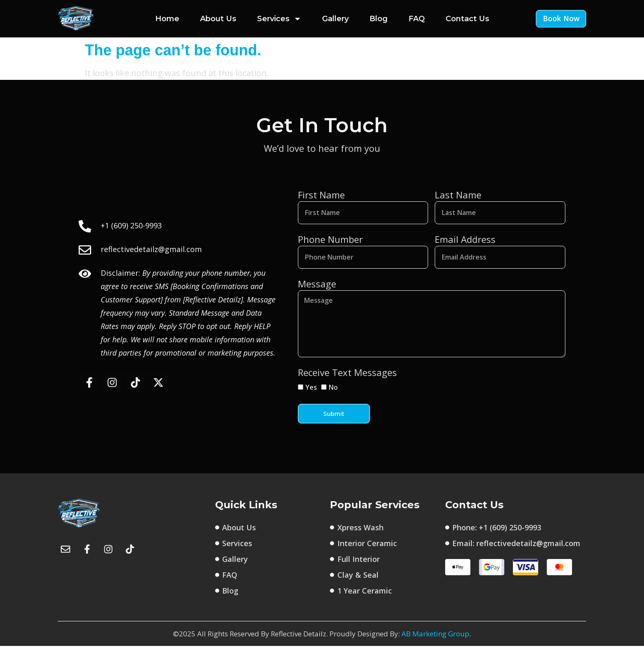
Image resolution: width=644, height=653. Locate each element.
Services (279, 19)
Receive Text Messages (347, 379)
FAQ (417, 19)
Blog (379, 19)
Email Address (465, 240)
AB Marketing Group (435, 641)
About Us (218, 19)
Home (167, 19)
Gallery (335, 19)
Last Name (458, 195)
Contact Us (467, 19)
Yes (311, 394)
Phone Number (330, 240)
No (333, 394)
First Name (321, 195)
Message (317, 286)
